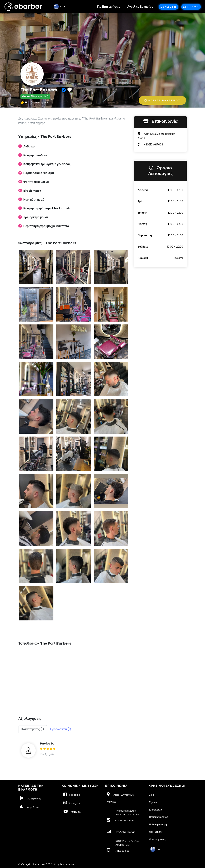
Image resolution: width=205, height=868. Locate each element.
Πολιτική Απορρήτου (160, 824)
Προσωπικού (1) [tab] (61, 729)
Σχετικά (153, 802)
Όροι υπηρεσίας (157, 839)
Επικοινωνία (155, 810)
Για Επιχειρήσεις (109, 7)
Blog (152, 795)
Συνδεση (168, 7)
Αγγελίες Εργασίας (140, 7)
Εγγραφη (191, 7)
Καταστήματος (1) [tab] (33, 729)
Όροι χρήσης (156, 832)
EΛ (58, 6)
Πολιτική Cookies (159, 817)
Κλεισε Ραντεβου (162, 100)
